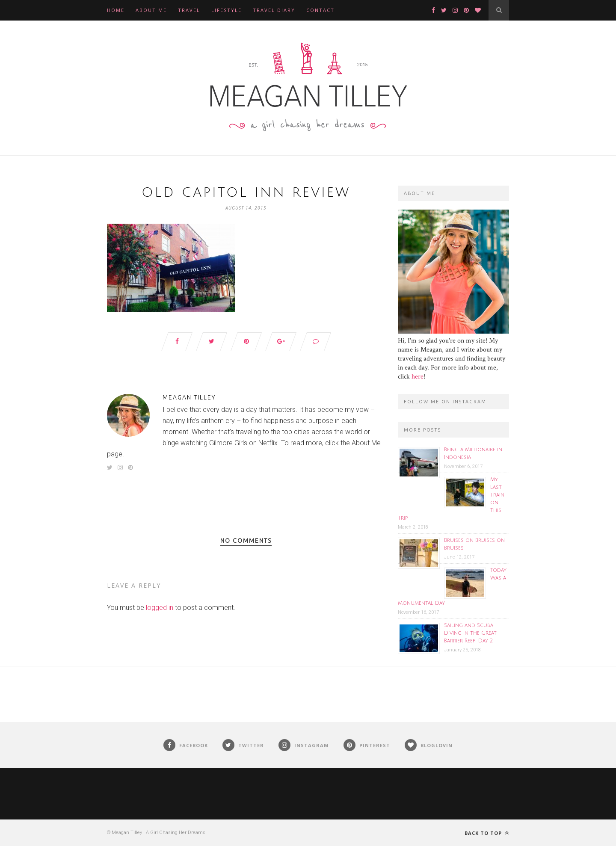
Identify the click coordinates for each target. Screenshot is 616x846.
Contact (320, 10)
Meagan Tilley (189, 397)
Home (116, 10)
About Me (151, 10)
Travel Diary (274, 10)
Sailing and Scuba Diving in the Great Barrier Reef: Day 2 (470, 633)
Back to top (487, 833)
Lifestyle (227, 10)
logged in (160, 608)
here (418, 377)
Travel (189, 10)
